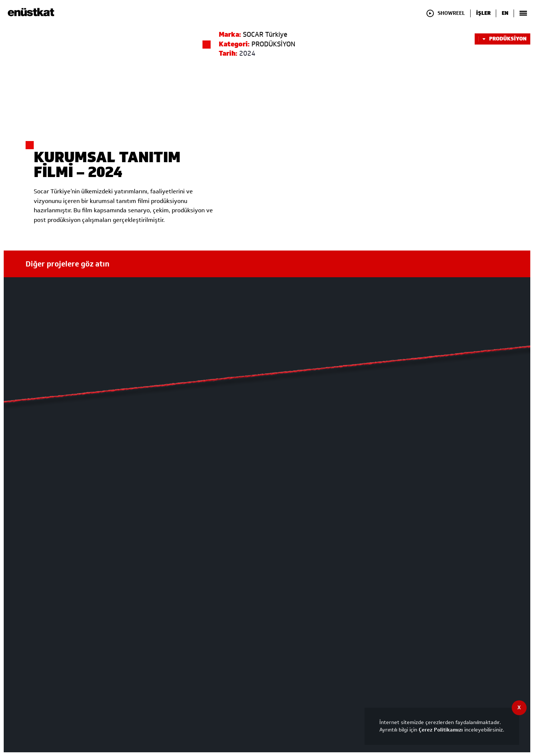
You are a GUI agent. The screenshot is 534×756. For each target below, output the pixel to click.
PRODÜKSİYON (502, 39)
